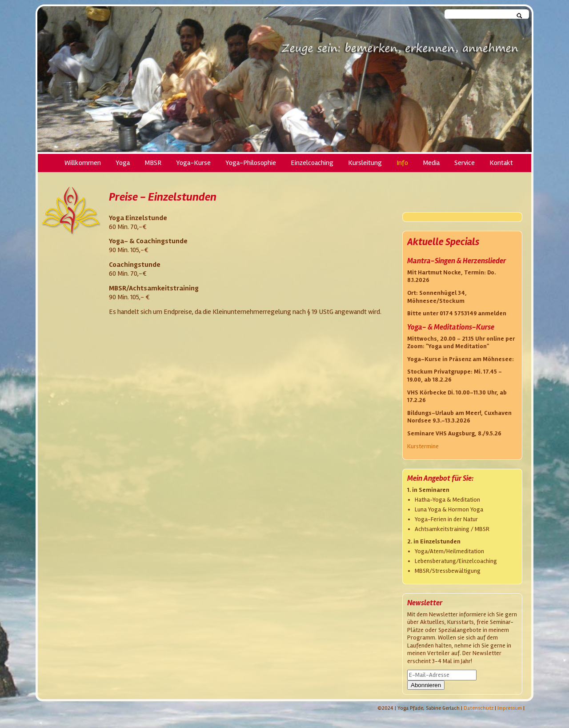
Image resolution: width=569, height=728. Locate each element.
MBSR (153, 163)
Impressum (510, 708)
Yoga (123, 163)
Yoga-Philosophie (251, 163)
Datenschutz (479, 708)
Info (402, 163)
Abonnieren (426, 685)
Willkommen (83, 163)
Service (465, 163)
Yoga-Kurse (193, 163)
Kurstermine (423, 446)
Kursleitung (365, 163)
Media (431, 163)
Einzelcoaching (312, 163)
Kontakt (501, 163)
